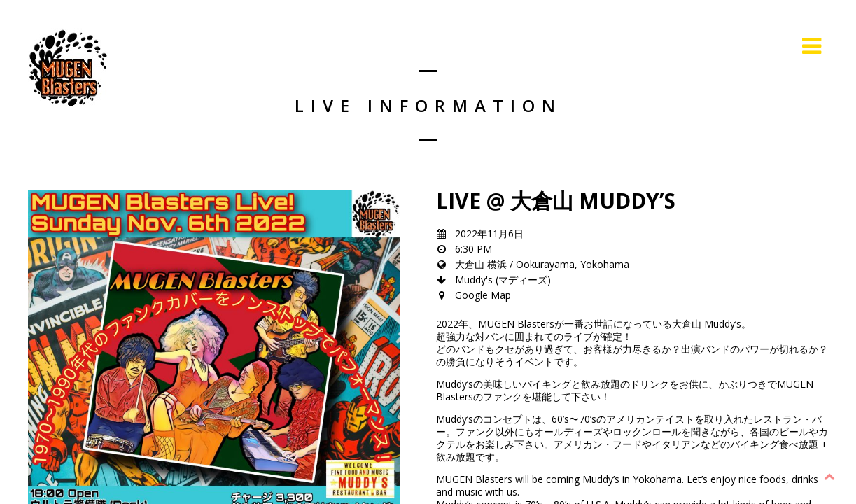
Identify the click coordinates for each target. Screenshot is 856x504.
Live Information (735, 46)
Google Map (483, 295)
